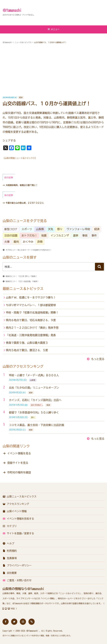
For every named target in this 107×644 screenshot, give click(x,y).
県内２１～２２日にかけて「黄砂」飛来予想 (32, 328)
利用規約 (10, 551)
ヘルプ (8, 543)
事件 (94, 235)
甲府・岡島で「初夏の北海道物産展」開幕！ (32, 312)
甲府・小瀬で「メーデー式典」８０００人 (34, 375)
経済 (21, 97)
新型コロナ (11, 229)
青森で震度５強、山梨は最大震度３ (27, 343)
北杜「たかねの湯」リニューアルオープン (34, 388)
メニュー (54, 29)
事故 (85, 235)
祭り (60, 229)
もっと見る (98, 359)
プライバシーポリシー (17, 565)
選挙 (76, 235)
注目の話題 (11, 235)
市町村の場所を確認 (19, 472)
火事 (7, 242)
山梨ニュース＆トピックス (19, 496)
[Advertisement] (53, 70)
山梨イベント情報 (15, 511)
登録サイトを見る (18, 463)
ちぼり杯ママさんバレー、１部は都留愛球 (31, 305)
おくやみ (28, 242)
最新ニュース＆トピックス (23, 289)
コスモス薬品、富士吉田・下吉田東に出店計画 (37, 425)
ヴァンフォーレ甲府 (78, 229)
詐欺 (40, 242)
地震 (44, 235)
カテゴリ (10, 526)
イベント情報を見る (19, 453)
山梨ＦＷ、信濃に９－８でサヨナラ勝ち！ (31, 297)
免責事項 (10, 558)
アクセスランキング (16, 504)
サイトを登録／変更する (18, 533)
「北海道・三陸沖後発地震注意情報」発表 (31, 335)
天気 (51, 229)
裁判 (16, 242)
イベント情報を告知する (18, 519)
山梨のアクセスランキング (23, 366)
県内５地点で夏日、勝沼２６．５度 (27, 350)
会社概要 (10, 573)
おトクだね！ (29, 235)
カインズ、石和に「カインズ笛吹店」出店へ (35, 400)
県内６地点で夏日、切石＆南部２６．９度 (31, 320)
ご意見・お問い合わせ (17, 580)
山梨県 (40, 229)
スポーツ (27, 229)
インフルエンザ (60, 235)
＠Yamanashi (12, 10)
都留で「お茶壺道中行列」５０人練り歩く (34, 412)
